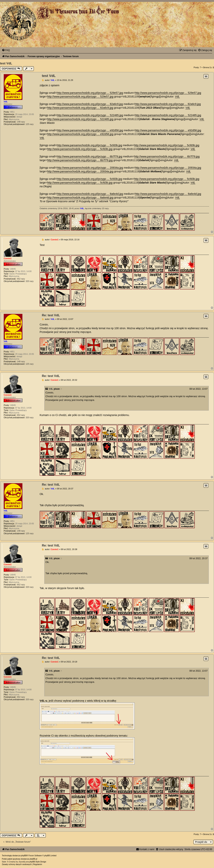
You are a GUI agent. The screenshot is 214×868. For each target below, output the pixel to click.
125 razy (30, 124)
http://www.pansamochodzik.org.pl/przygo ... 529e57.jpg (90, 93)
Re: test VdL (51, 315)
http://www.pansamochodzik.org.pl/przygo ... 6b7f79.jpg (90, 156)
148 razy (21, 122)
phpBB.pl (33, 859)
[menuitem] (6, 50)
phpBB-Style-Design (38, 862)
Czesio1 (8, 258)
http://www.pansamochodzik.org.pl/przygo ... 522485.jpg (90, 115)
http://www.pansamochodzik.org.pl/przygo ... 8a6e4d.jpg (90, 194)
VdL (6, 102)
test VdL (6, 63)
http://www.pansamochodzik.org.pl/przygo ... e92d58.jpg (90, 130)
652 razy (21, 279)
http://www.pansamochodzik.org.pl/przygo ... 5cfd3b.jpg (90, 145)
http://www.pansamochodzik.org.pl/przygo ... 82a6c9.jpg (90, 104)
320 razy (30, 281)
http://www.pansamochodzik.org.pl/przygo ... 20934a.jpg (90, 168)
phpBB (24, 856)
